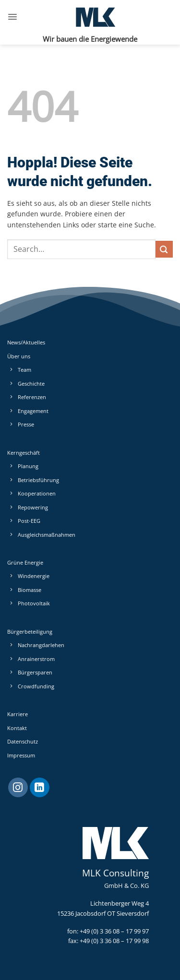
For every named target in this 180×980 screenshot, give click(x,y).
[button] (12, 17)
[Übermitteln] (164, 249)
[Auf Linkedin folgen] (40, 788)
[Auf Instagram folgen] (18, 788)
